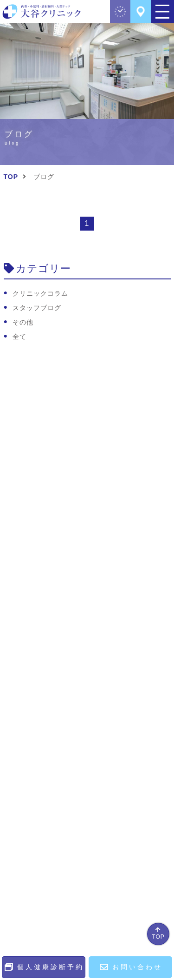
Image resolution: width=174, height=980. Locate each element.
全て (19, 337)
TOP (158, 937)
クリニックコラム (40, 293)
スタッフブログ (37, 308)
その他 (23, 322)
